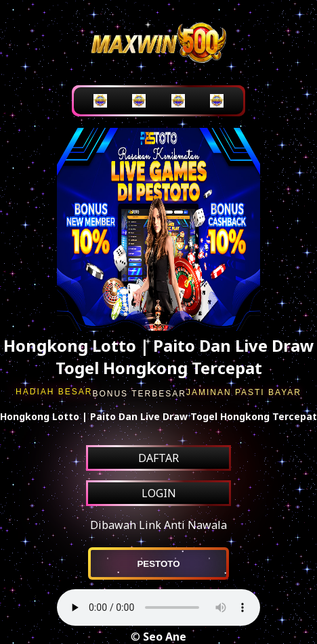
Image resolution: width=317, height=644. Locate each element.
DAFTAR (158, 458)
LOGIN (159, 493)
